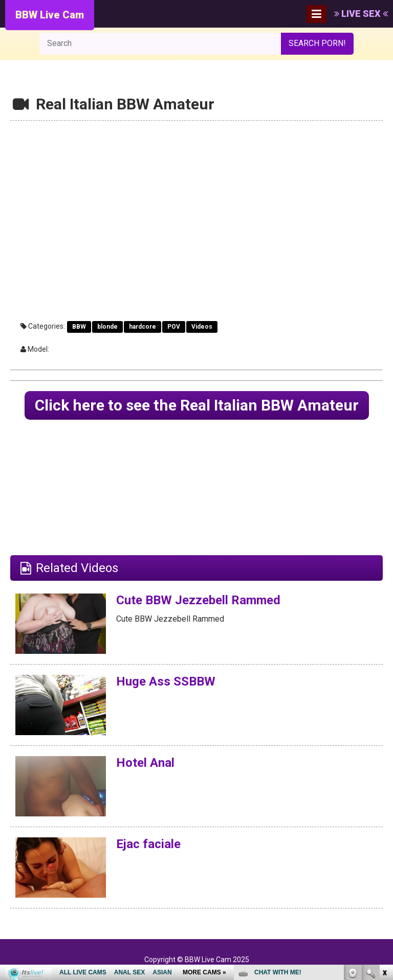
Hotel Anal (145, 763)
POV (174, 327)
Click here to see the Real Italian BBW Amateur (197, 405)
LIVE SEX (361, 14)
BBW (79, 327)
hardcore (143, 327)
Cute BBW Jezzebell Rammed (198, 600)
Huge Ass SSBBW (166, 681)
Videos (202, 327)
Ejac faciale (148, 844)
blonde (107, 327)
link (384, 820)
